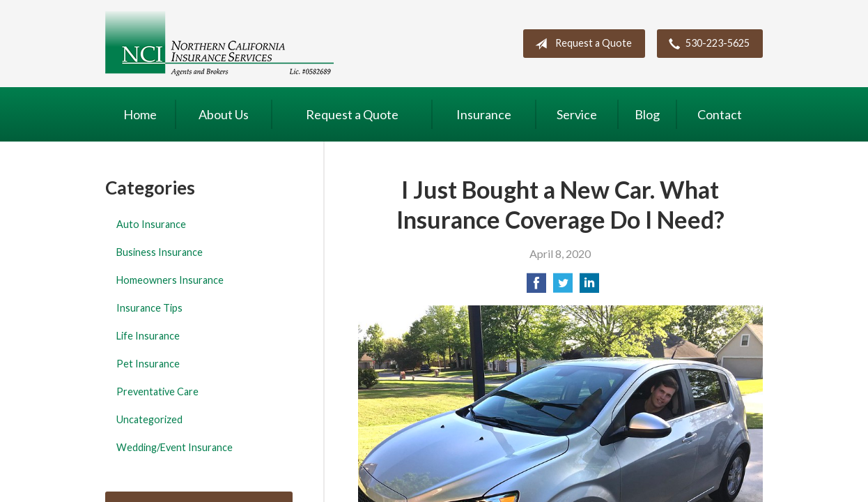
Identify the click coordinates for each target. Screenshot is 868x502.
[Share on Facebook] (536, 287)
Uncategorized (149, 419)
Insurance (484, 114)
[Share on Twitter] (563, 287)
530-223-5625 (706, 44)
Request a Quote (581, 44)
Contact (720, 114)
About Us (224, 114)
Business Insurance (160, 252)
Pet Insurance (148, 364)
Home (140, 114)
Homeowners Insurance (170, 280)
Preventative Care (157, 391)
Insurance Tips (149, 308)
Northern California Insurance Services (219, 44)
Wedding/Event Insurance (175, 447)
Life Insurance (148, 336)
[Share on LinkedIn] (589, 287)
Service (577, 114)
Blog (647, 114)
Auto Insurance (151, 224)
